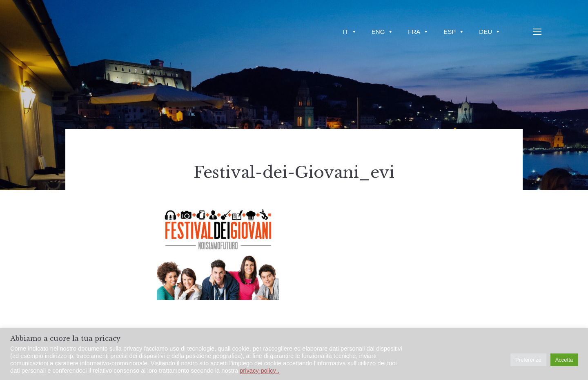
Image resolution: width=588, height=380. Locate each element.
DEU (490, 32)
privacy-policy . (259, 371)
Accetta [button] (564, 360)
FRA (418, 32)
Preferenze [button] (528, 360)
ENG (383, 32)
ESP (454, 32)
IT (350, 32)
